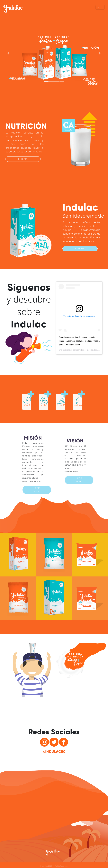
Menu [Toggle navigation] (100, 7)
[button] (8, 53)
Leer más (23, 159)
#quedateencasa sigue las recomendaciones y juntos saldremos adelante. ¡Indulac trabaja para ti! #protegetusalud (79, 341)
